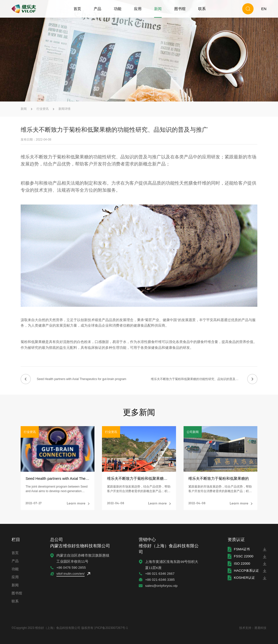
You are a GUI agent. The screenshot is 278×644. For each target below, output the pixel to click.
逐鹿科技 (260, 628)
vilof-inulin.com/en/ (70, 574)
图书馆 (180, 9)
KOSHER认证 (244, 578)
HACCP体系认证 (246, 571)
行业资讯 (43, 109)
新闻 (158, 9)
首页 (77, 9)
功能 (118, 9)
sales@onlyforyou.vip (161, 586)
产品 (97, 9)
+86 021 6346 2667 (159, 574)
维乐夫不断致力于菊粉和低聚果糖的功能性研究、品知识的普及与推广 (198, 379)
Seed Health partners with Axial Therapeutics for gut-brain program (81, 379)
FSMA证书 (241, 549)
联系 (202, 9)
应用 (138, 9)
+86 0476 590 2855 (71, 568)
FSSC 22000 (243, 556)
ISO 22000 (241, 564)
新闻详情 (64, 109)
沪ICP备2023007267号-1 (111, 628)
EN (264, 9)
